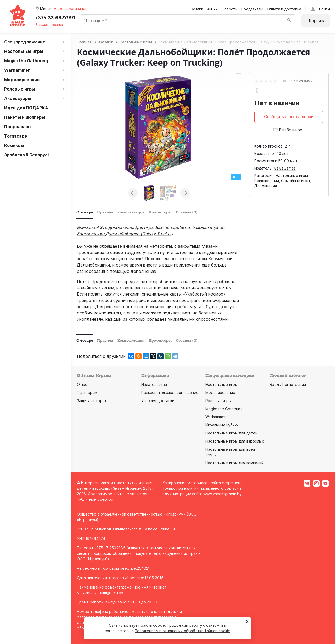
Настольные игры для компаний (234, 463)
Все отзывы (302, 81)
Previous (133, 193)
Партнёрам (87, 392)
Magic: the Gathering (224, 409)
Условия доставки (158, 401)
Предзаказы (252, 9)
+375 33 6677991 (55, 18)
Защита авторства (94, 401)
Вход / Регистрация (288, 384)
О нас (82, 384)
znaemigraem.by (109, 593)
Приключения (267, 181)
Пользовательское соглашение (170, 392)
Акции (212, 9)
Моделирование (220, 392)
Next (185, 193)
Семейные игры (295, 181)
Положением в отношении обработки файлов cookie (183, 631)
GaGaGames (285, 168)
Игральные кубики (222, 425)
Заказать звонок (49, 25)
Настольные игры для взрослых (235, 441)
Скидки (197, 9)
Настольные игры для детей (231, 433)
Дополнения (266, 186)
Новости (230, 9)
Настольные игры (292, 175)
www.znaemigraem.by (222, 494)
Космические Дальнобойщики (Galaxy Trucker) (125, 234)
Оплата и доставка (284, 9)
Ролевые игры (218, 401)
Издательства (154, 384)
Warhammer (216, 417)
